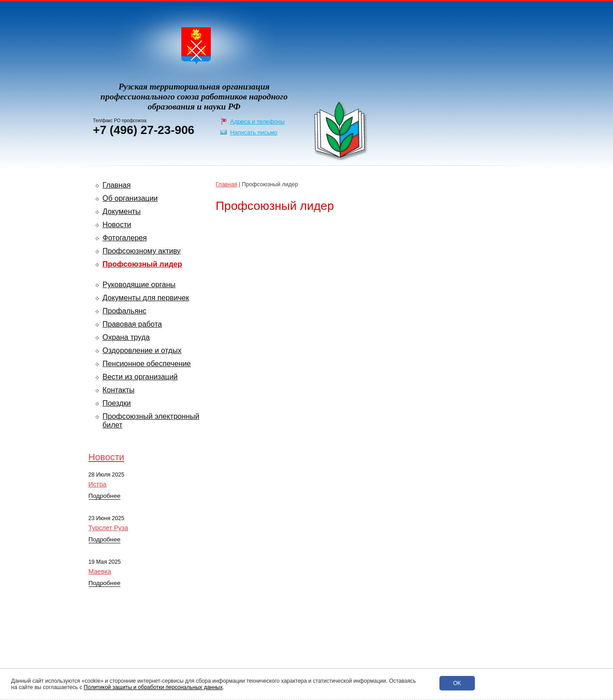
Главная (117, 185)
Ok (457, 683)
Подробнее (105, 496)
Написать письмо (254, 132)
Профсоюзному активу (142, 251)
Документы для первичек (146, 298)
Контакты (119, 390)
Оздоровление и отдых (142, 350)
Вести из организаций (140, 377)
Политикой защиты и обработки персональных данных (153, 687)
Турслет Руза (108, 528)
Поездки (117, 403)
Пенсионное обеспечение (147, 363)
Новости (117, 224)
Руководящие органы (139, 284)
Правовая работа (132, 324)
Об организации (130, 198)
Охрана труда (126, 337)
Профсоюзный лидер (142, 264)
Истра (98, 484)
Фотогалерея (125, 238)
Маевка (100, 571)
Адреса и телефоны (258, 122)
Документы (122, 211)
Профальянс (125, 311)
